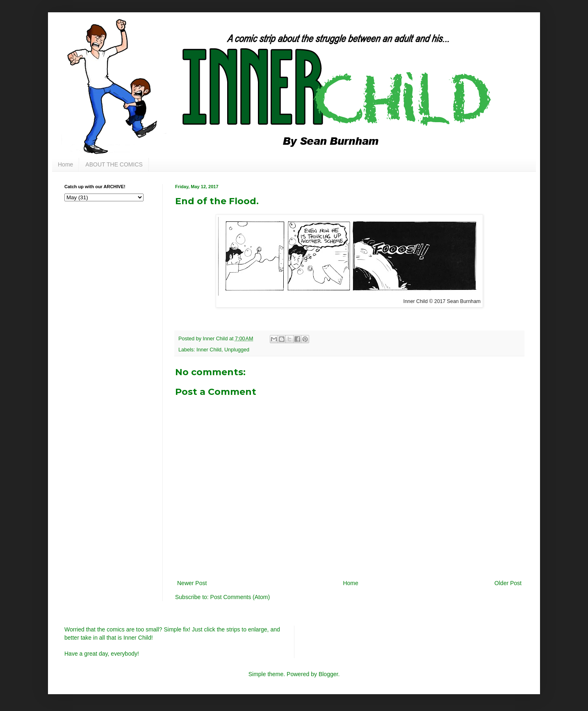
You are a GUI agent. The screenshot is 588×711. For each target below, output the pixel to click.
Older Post (508, 583)
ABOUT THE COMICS (114, 164)
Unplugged (237, 350)
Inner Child (209, 350)
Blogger (328, 674)
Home (65, 164)
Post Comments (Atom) (240, 597)
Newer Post (192, 583)
